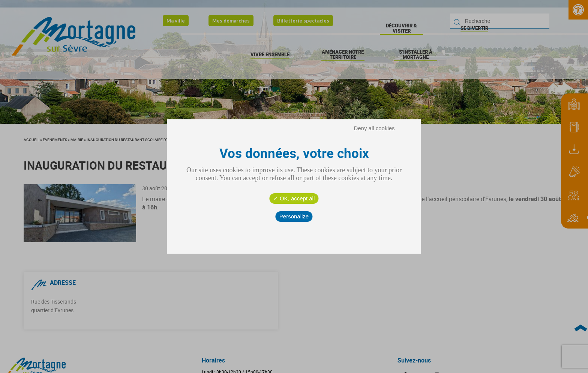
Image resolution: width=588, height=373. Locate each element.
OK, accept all (294, 198)
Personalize (294, 216)
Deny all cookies (374, 128)
